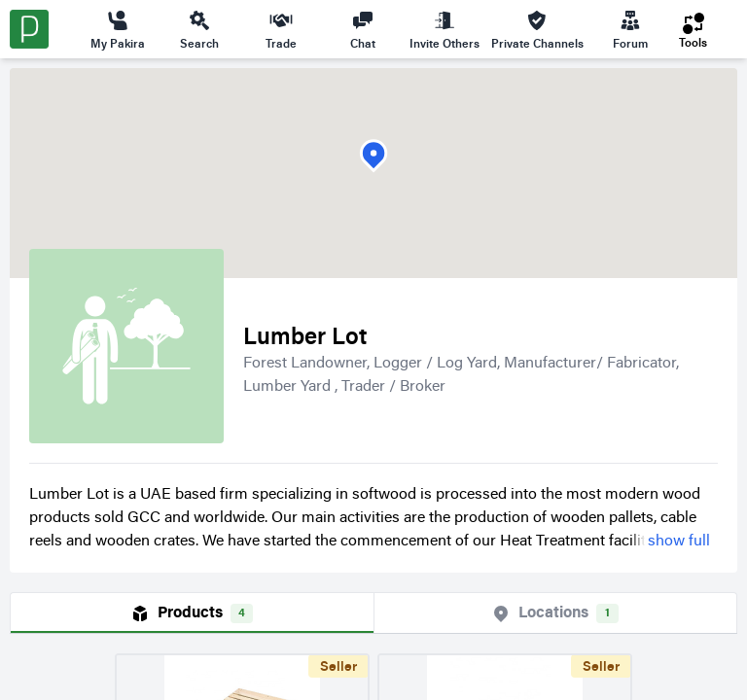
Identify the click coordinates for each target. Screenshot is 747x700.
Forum (630, 29)
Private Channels (537, 29)
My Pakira (118, 29)
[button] (373, 156)
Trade (281, 29)
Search (199, 29)
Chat (363, 29)
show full (679, 542)
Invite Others (445, 29)
